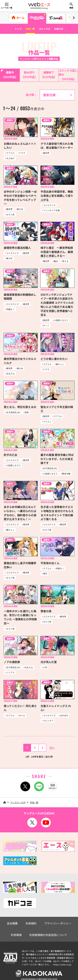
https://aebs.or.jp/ (63, 964)
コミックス (44, 29)
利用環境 (16, 935)
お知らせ (59, 29)
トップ (18, 29)
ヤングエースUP (18, 802)
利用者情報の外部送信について (48, 935)
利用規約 (31, 923)
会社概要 (12, 923)
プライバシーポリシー (58, 923)
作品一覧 (30, 29)
